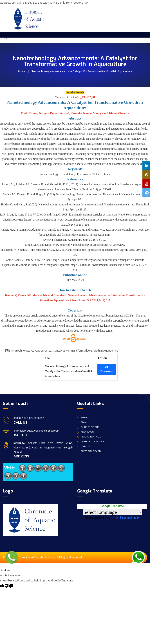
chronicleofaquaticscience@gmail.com (36, 431)
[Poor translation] (9, 586)
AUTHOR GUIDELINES (92, 442)
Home (22, 71)
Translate (126, 518)
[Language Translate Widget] (112, 512)
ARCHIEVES (87, 432)
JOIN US (85, 446)
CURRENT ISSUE (90, 427)
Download (107, 369)
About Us (85, 422)
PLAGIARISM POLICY (92, 437)
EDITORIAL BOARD (91, 451)
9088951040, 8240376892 (29, 418)
